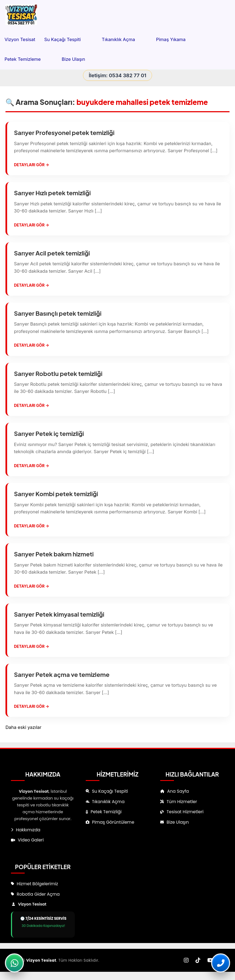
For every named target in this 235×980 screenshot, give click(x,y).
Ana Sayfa (178, 791)
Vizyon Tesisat (20, 39)
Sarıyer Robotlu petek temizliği (58, 373)
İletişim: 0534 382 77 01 (117, 75)
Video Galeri (31, 840)
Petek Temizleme (28, 59)
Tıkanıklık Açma (124, 39)
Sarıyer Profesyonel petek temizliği (64, 133)
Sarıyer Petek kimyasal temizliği (59, 614)
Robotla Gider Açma (38, 894)
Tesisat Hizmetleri (185, 812)
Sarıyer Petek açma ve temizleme (62, 674)
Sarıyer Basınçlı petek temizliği (58, 313)
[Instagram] (186, 960)
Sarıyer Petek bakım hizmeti (54, 554)
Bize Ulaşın (73, 59)
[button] (87, 39)
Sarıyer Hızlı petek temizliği (52, 193)
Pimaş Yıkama (177, 39)
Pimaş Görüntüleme (113, 822)
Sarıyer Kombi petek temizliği (56, 494)
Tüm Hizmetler (182, 802)
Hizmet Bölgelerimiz (37, 884)
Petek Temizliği (106, 812)
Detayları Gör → (31, 165)
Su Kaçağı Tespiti (68, 39)
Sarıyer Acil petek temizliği (52, 253)
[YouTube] (210, 960)
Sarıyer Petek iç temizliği (49, 433)
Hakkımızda (28, 830)
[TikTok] (198, 960)
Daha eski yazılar (23, 727)
